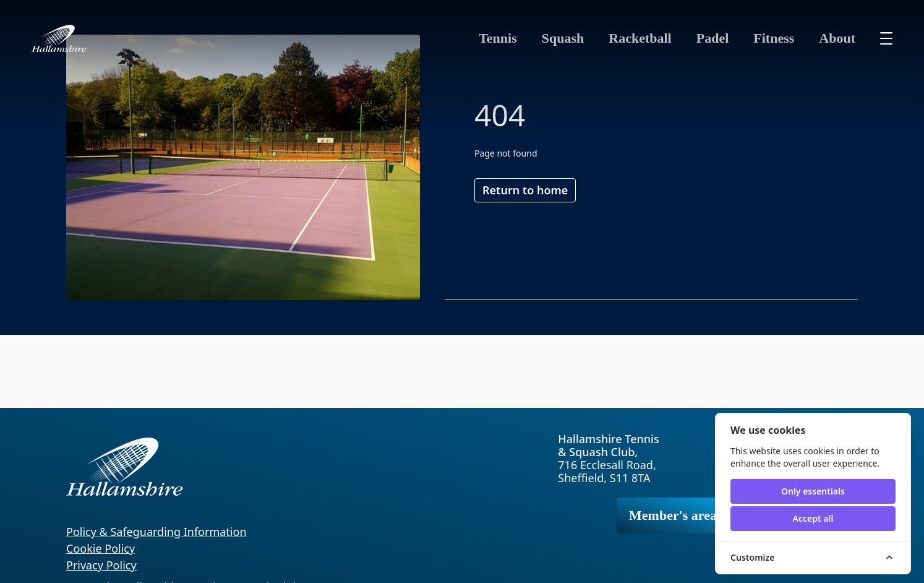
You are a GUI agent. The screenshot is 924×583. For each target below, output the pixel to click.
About (837, 38)
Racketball (640, 38)
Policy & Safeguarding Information (156, 532)
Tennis (498, 38)
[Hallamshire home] (59, 38)
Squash (563, 38)
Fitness (774, 38)
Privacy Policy (101, 565)
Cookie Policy (101, 548)
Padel (713, 38)
